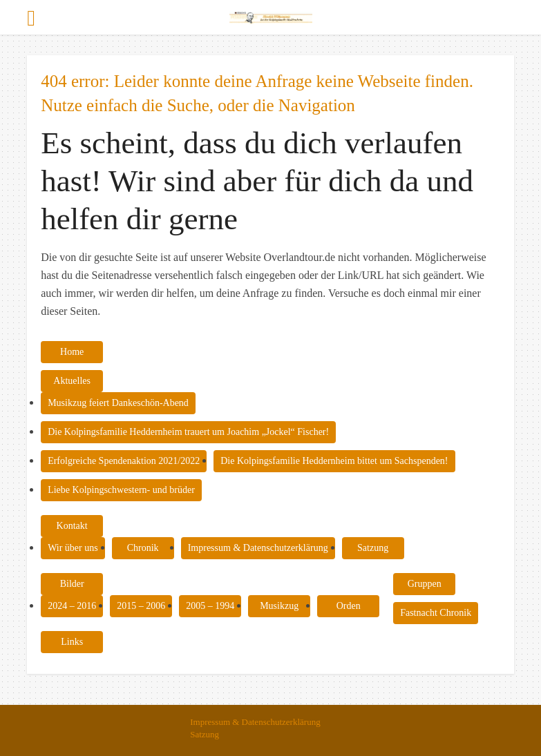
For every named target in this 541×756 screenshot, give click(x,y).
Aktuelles (72, 381)
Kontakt (72, 526)
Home (72, 352)
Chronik (143, 548)
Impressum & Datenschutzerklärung (258, 548)
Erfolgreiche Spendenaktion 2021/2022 (124, 461)
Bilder (72, 584)
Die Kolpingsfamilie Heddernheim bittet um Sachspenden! (334, 461)
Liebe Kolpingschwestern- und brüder (121, 490)
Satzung (373, 548)
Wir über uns (73, 548)
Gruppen (425, 584)
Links (72, 642)
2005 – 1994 (210, 606)
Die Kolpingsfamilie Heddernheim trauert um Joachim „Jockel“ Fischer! (188, 432)
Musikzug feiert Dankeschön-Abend (118, 403)
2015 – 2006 (141, 606)
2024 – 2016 (72, 606)
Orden (349, 606)
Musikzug (279, 606)
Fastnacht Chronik (436, 613)
